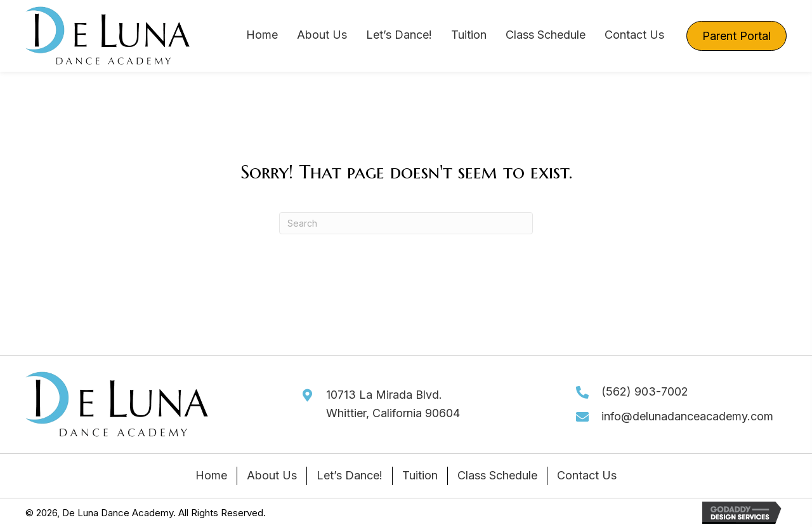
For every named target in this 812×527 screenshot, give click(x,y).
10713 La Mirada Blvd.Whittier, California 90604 (393, 404)
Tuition (420, 475)
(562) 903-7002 (645, 391)
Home (211, 475)
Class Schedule (497, 475)
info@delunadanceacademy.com (687, 416)
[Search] (406, 223)
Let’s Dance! (350, 475)
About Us (272, 475)
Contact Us (587, 475)
